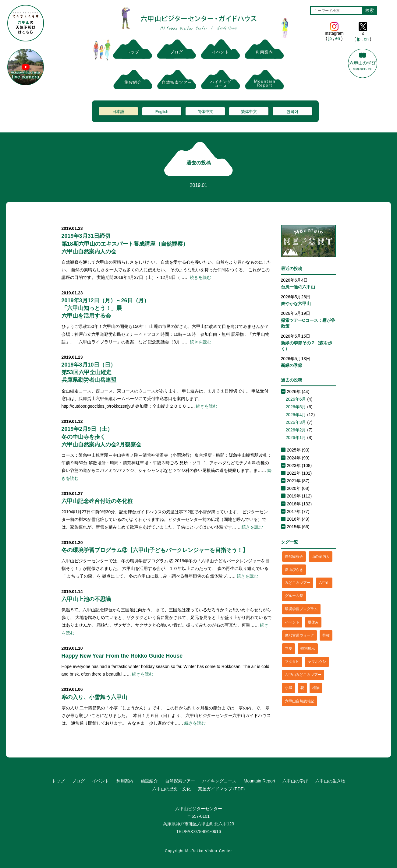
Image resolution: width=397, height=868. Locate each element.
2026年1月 (296, 438)
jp (330, 38)
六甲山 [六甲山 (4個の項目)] (324, 583)
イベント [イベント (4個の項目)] (292, 622)
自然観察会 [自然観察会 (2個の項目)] (294, 557)
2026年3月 (296, 422)
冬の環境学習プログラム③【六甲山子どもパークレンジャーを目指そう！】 (155, 550)
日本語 (118, 112)
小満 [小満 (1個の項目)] (289, 688)
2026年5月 (296, 407)
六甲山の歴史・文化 (172, 789)
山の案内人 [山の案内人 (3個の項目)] (321, 557)
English (162, 112)
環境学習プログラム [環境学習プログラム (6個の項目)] (301, 609)
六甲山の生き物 (330, 781)
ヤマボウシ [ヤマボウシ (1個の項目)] (317, 662)
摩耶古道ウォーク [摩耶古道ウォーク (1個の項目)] (300, 635)
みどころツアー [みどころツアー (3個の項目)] (298, 583)
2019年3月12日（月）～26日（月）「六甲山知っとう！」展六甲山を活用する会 (105, 308)
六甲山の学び (295, 781)
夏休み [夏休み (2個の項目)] (313, 622)
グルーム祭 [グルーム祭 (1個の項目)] (294, 596)
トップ (58, 781)
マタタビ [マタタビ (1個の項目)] (292, 662)
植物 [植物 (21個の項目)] (316, 688)
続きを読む (200, 277)
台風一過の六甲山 (298, 287)
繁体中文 (249, 112)
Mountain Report (260, 781)
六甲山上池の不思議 (86, 599)
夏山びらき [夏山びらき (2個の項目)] (294, 570)
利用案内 (125, 781)
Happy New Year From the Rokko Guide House (122, 656)
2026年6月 (296, 399)
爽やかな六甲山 (296, 304)
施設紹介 (149, 781)
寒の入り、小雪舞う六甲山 (94, 697)
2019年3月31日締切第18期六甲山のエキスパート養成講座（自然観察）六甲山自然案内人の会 (125, 244)
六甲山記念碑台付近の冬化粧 (97, 501)
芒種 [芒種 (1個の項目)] (326, 635)
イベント (101, 781)
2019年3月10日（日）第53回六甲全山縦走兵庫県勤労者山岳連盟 (89, 372)
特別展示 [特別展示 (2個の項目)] (308, 648)
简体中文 (205, 112)
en (337, 38)
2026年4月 (296, 415)
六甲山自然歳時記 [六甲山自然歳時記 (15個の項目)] (300, 701)
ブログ (78, 781)
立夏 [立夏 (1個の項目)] (289, 648)
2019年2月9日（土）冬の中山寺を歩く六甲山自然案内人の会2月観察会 (101, 437)
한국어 (292, 112)
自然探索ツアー (180, 781)
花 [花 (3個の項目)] (302, 688)
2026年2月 (296, 430)
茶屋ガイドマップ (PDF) (221, 789)
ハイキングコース (219, 781)
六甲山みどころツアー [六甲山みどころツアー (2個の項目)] (303, 675)
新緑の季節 (292, 365)
